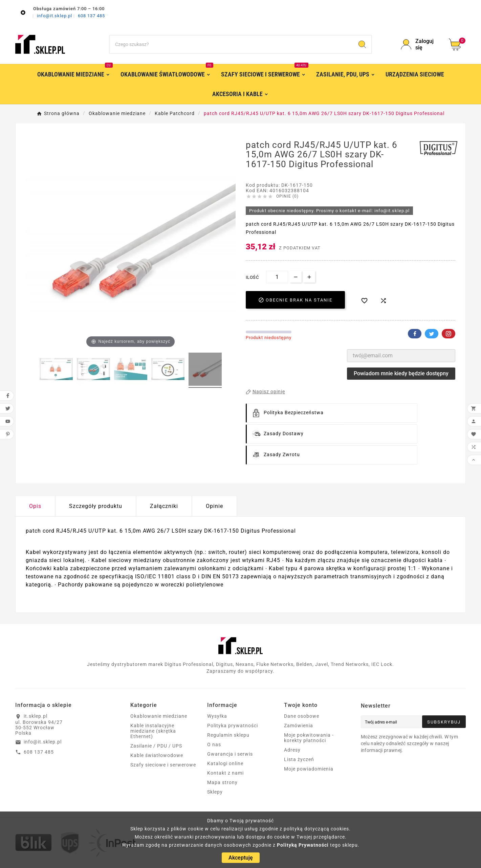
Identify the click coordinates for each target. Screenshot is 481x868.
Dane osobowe (302, 716)
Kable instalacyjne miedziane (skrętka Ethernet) (153, 731)
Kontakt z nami (225, 773)
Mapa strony (222, 782)
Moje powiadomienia (309, 769)
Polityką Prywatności (303, 845)
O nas (214, 744)
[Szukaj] (231, 44)
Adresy (292, 750)
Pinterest (449, 334)
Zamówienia (299, 726)
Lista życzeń (299, 759)
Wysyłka (217, 716)
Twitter (432, 334)
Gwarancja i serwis (230, 754)
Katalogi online (225, 763)
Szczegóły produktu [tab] (96, 506)
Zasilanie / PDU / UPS (156, 746)
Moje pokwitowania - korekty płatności (309, 738)
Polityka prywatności (233, 726)
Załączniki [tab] (164, 506)
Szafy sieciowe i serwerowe (163, 765)
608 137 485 (91, 16)
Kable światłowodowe (157, 755)
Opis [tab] (35, 506)
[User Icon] (421, 44)
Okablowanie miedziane (159, 716)
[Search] (362, 44)
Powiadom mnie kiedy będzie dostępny (401, 373)
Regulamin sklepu (228, 735)
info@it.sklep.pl (55, 16)
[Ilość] (277, 277)
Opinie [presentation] (214, 506)
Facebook (415, 334)
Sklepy (215, 792)
